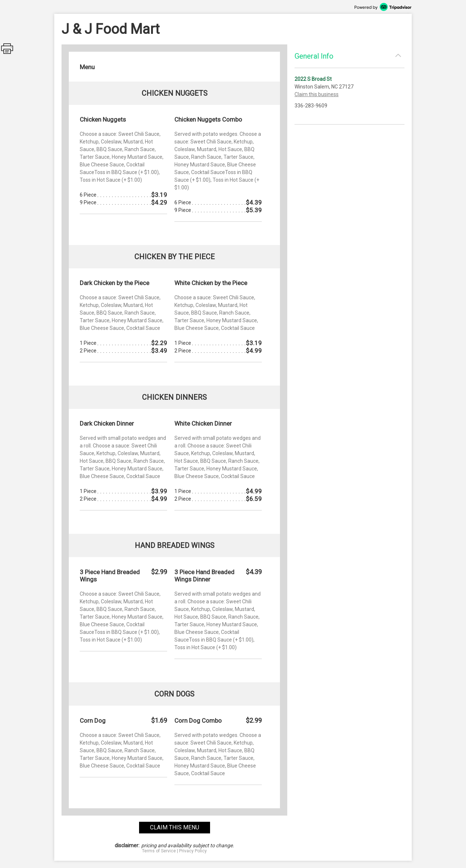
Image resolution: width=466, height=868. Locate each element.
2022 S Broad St (313, 79)
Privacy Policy (193, 851)
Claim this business (317, 94)
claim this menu (175, 827)
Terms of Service (159, 851)
